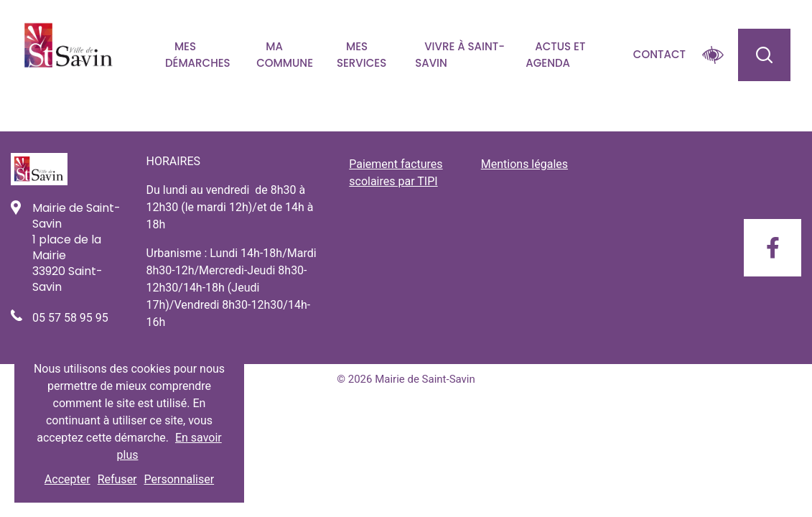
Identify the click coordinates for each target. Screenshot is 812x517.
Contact (659, 54)
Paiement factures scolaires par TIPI (396, 173)
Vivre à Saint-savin (460, 55)
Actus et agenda (555, 55)
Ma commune (285, 55)
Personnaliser (179, 479)
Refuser (117, 479)
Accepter (67, 479)
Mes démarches (198, 55)
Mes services (361, 55)
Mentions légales (524, 164)
